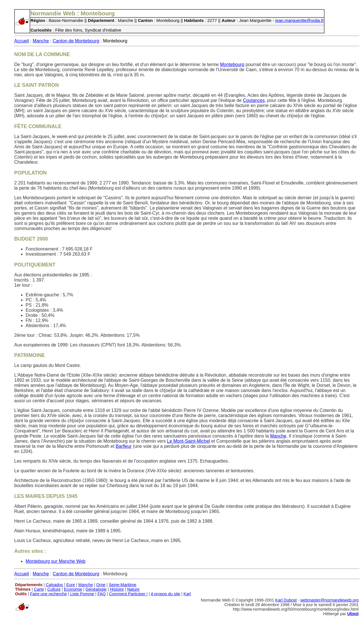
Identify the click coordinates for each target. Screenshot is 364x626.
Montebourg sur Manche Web (55, 561)
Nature (133, 589)
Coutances (254, 100)
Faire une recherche (48, 594)
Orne (101, 585)
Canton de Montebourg (76, 41)
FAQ (102, 594)
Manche (41, 41)
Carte (39, 589)
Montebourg (232, 64)
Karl (187, 594)
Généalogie (96, 589)
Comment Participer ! (128, 594)
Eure (71, 585)
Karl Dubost (286, 600)
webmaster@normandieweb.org (329, 600)
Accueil (22, 41)
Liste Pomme (82, 594)
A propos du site (166, 594)
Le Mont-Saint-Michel (188, 441)
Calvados (54, 585)
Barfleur (124, 446)
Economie (73, 589)
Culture (54, 589)
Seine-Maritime (122, 585)
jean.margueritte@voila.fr (299, 20)
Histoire (117, 589)
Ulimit (353, 614)
